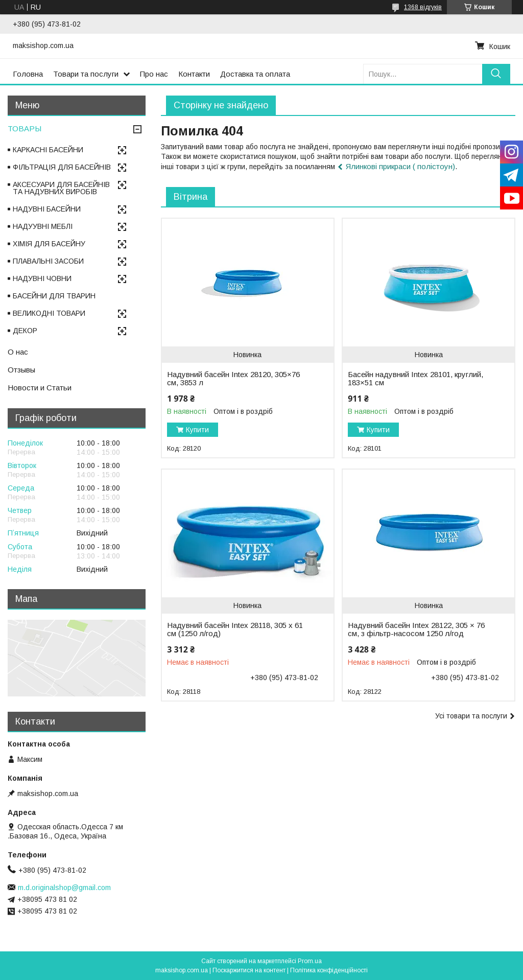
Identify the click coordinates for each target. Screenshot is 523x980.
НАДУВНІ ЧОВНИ (42, 278)
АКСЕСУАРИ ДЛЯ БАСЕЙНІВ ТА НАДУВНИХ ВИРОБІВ (61, 188)
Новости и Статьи (40, 388)
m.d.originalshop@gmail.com (64, 888)
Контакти (194, 74)
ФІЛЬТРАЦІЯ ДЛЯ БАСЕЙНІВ (62, 167)
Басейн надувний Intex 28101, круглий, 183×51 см (415, 379)
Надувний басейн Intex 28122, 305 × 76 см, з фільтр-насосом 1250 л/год (416, 629)
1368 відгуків (423, 7)
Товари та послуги (86, 74)
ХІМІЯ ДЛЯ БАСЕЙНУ (49, 244)
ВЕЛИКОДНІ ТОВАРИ (49, 313)
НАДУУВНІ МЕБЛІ (43, 226)
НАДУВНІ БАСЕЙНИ (47, 209)
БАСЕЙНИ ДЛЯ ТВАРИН (54, 296)
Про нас (154, 74)
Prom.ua (310, 961)
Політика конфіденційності (329, 970)
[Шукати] (496, 74)
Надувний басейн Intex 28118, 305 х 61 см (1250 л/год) (235, 629)
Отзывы (21, 370)
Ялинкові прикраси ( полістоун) (400, 166)
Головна (28, 74)
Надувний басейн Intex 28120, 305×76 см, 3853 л (233, 379)
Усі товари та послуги (471, 716)
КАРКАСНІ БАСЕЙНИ (48, 150)
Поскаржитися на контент (249, 970)
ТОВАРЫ (25, 129)
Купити (197, 430)
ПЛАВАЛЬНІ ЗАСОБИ (48, 261)
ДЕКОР (25, 331)
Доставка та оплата (255, 74)
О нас (18, 352)
